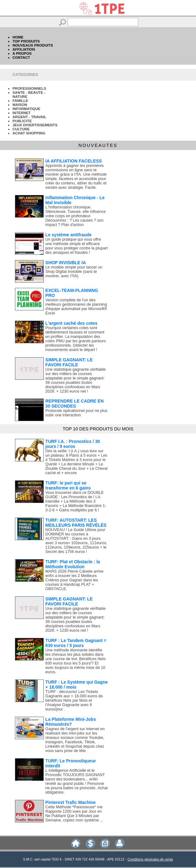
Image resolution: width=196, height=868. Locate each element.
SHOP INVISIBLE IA (66, 263)
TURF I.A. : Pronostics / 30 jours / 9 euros (73, 444)
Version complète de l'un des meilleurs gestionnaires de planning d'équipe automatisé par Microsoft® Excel (76, 307)
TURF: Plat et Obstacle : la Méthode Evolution (73, 564)
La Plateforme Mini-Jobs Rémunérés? (71, 722)
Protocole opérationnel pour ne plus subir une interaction (76, 413)
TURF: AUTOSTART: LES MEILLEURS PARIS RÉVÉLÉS (76, 523)
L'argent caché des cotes (71, 323)
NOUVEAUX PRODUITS (33, 45)
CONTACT (21, 57)
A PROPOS (22, 53)
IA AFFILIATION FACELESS (73, 161)
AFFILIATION (24, 49)
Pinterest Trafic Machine (70, 802)
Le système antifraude (68, 235)
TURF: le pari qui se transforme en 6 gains (68, 485)
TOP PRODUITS (26, 41)
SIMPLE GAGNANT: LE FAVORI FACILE (69, 362)
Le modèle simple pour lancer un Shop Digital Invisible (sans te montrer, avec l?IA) (74, 272)
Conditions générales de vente (150, 859)
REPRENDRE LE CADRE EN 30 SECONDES (74, 404)
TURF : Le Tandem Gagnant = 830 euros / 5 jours (76, 643)
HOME (18, 37)
